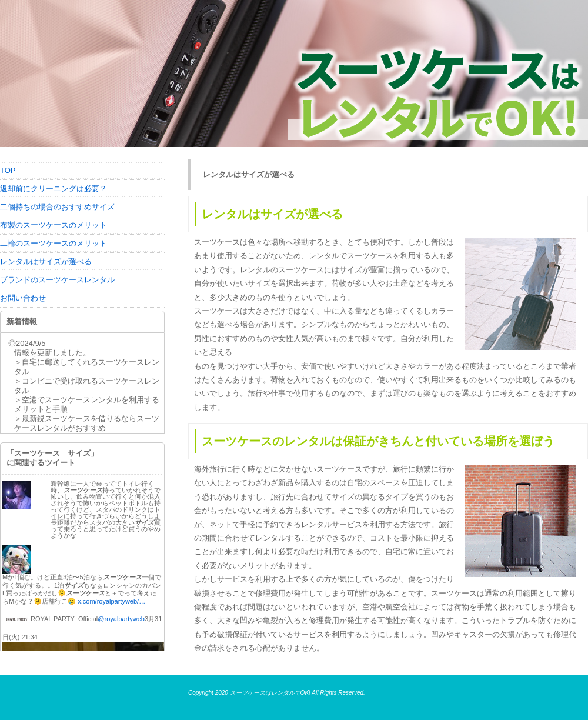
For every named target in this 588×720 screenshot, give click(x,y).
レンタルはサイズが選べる (46, 261)
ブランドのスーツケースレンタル (57, 280)
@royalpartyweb (121, 619)
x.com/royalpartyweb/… (111, 601)
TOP (8, 170)
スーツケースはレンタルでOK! (270, 693)
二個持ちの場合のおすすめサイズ (57, 207)
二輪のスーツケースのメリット (54, 243)
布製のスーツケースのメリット (54, 225)
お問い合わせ (23, 298)
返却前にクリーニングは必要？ (54, 189)
